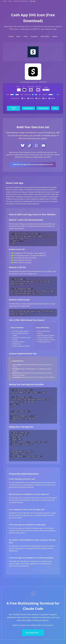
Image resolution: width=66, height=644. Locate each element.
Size (8, 95)
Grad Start (31, 87)
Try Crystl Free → (33, 631)
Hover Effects (15, 98)
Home (5, 1)
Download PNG (43, 108)
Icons (10, 1)
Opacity (45, 95)
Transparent (34, 36)
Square (18, 36)
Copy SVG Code (14, 108)
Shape (46, 87)
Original (11, 36)
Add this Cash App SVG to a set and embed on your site (33, 164)
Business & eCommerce (21, 1)
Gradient (55, 36)
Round (26, 36)
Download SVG (28, 108)
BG (24, 87)
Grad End (38, 87)
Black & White (45, 36)
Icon (18, 87)
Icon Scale (28, 95)
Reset (55, 108)
